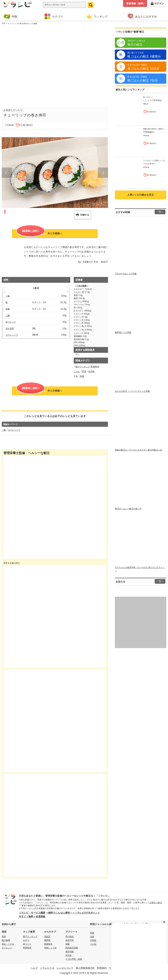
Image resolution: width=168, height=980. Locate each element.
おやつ (26, 940)
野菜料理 (95, 367)
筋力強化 (70, 936)
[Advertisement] (41, 65)
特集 (10, 16)
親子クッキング (83, 367)
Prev (7, 173)
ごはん (77, 371)
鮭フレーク (11, 322)
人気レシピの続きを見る (141, 195)
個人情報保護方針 (85, 968)
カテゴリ (54, 16)
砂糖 (8, 309)
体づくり (27, 944)
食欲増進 (70, 952)
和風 (82, 376)
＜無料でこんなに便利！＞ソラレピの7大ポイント (73, 913)
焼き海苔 (10, 328)
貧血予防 (70, 940)
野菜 (84, 371)
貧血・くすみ (8, 944)
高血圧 (47, 936)
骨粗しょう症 (50, 948)
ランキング (97, 16)
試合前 (69, 955)
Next (103, 173)
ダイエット (7, 948)
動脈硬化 (48, 944)
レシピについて (65, 968)
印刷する (85, 215)
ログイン (157, 4)
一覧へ (160, 212)
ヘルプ (34, 968)
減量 (68, 944)
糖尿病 (47, 940)
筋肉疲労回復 (72, 948)
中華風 (93, 940)
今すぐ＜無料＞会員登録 (32, 916)
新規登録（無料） (136, 3)
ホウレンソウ (12, 335)
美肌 (4, 936)
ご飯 (8, 296)
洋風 (92, 937)
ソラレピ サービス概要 (32, 913)
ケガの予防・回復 (74, 959)
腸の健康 (6, 940)
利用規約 (102, 968)
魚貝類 (91, 371)
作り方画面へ (39, 233)
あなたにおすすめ (142, 16)
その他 (93, 944)
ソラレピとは (47, 968)
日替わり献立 (156, 903)
